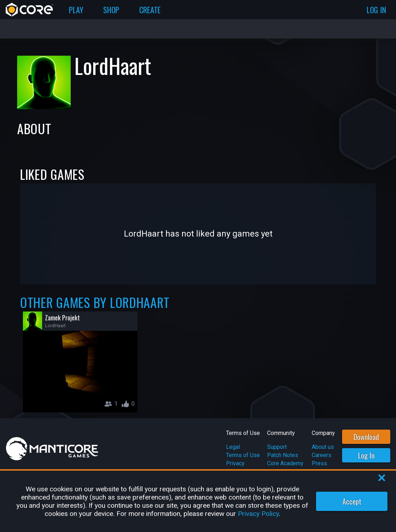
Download (366, 437)
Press (319, 463)
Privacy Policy (258, 514)
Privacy (235, 463)
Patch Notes (283, 455)
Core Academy (285, 463)
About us (323, 447)
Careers (322, 455)
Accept (352, 501)
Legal (233, 447)
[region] (198, 501)
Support (277, 447)
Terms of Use (243, 455)
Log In (366, 455)
